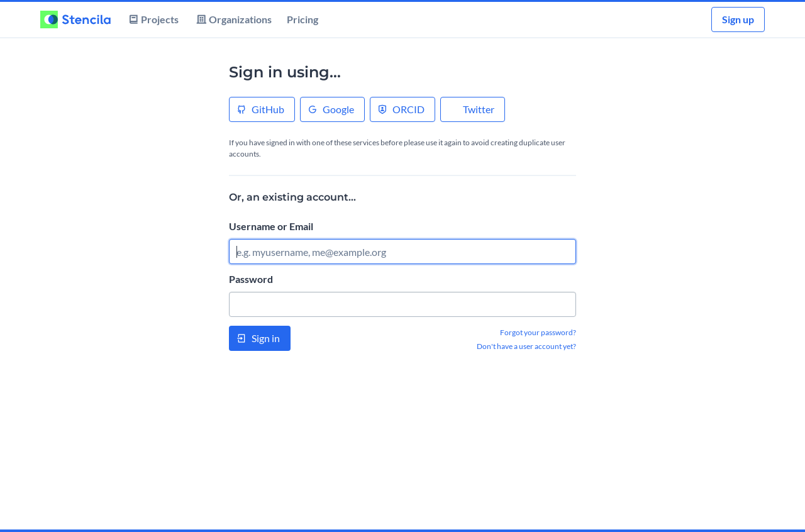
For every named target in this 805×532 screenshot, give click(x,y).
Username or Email (271, 226)
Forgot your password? (538, 332)
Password (251, 279)
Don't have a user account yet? (526, 346)
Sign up (738, 19)
